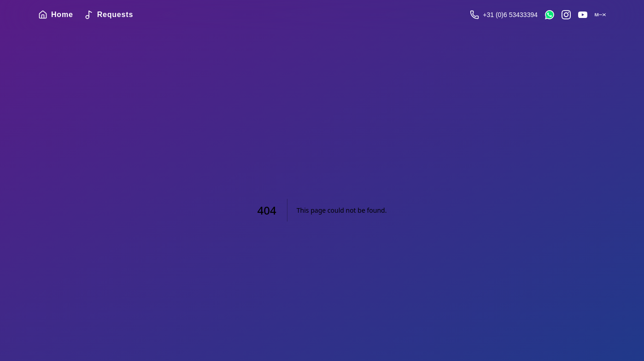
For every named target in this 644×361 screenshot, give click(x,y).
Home (56, 15)
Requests (109, 15)
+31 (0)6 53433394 (510, 15)
